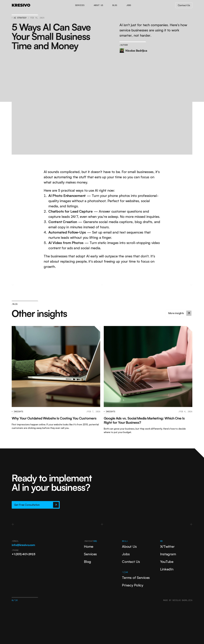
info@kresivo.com (23, 545)
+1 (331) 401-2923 (23, 554)
